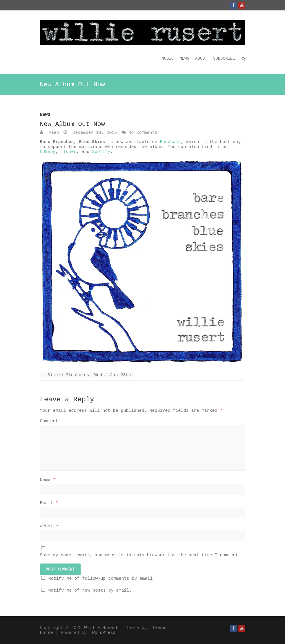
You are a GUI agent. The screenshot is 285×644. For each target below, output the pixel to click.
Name (48, 480)
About (201, 58)
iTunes (69, 152)
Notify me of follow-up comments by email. (102, 579)
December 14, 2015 (94, 133)
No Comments (143, 133)
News (184, 58)
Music (168, 58)
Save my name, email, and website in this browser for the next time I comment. (140, 555)
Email (49, 503)
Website (49, 526)
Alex (53, 133)
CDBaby (48, 152)
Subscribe (224, 58)
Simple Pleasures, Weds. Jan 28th (87, 375)
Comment (49, 421)
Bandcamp (170, 142)
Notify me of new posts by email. (90, 591)
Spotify (101, 152)
